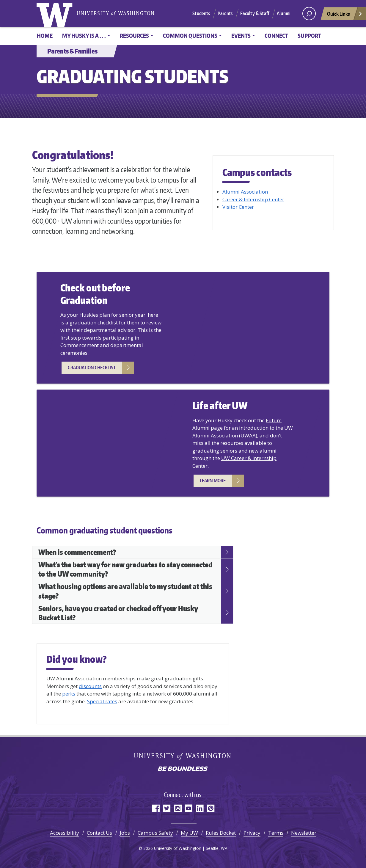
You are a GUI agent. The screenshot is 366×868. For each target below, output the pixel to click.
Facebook (156, 808)
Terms (276, 833)
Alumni (284, 13)
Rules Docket (221, 833)
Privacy (252, 833)
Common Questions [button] (190, 36)
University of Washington (56, 13)
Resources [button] (134, 36)
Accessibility (65, 833)
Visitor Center (238, 207)
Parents (225, 13)
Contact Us (99, 833)
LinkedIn (200, 808)
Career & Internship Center (253, 199)
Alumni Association (245, 192)
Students (201, 13)
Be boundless (183, 769)
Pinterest (211, 808)
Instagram (178, 808)
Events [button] (241, 36)
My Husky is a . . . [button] (84, 36)
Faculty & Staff (255, 13)
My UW (189, 833)
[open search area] (309, 14)
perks (69, 694)
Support (309, 36)
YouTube (189, 808)
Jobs (125, 833)
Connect (276, 36)
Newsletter (304, 833)
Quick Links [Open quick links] (345, 15)
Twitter (167, 808)
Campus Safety (155, 833)
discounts (90, 686)
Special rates (102, 701)
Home (45, 36)
